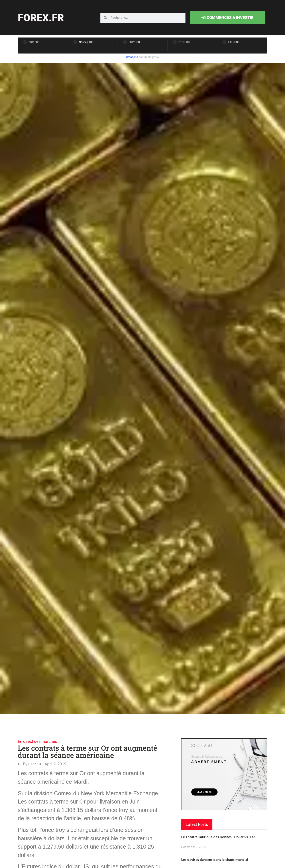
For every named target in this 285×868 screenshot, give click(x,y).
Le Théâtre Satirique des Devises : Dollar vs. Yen (218, 837)
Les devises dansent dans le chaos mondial (215, 860)
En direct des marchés (37, 741)
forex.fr (41, 18)
